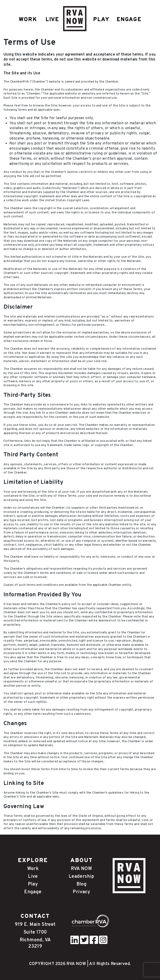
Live (33, 877)
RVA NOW (81, 869)
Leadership (82, 877)
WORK (28, 20)
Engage (33, 892)
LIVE (52, 20)
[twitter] (84, 942)
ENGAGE (129, 20)
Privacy (81, 892)
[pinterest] (75, 942)
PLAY (101, 20)
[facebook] (94, 942)
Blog (82, 884)
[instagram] (103, 942)
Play (33, 884)
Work (33, 869)
